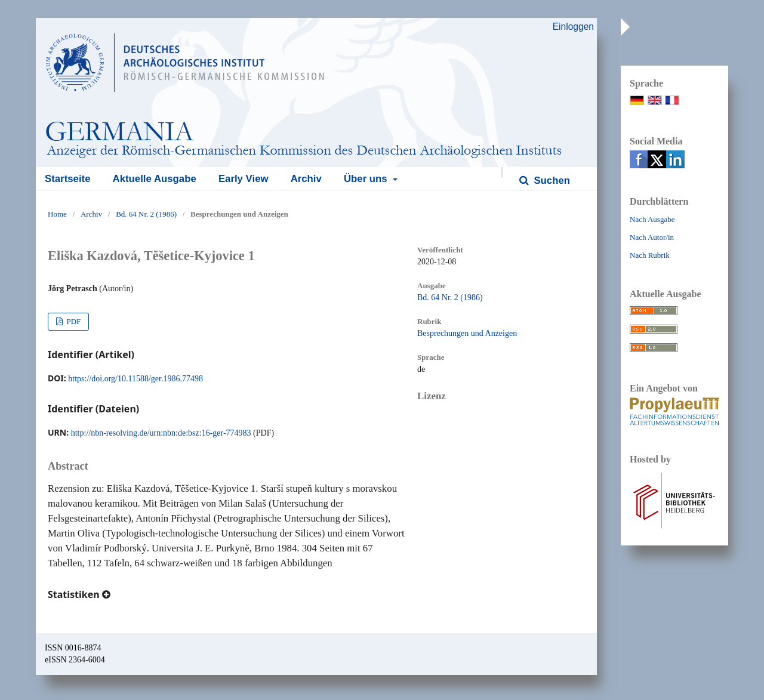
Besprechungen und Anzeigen (467, 333)
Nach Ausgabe (652, 219)
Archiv (306, 179)
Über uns (367, 179)
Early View (244, 179)
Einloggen (573, 27)
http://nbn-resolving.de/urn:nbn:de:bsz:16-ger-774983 (161, 433)
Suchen (551, 181)
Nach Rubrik (650, 255)
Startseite (67, 179)
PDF (73, 321)
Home (57, 214)
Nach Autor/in (652, 237)
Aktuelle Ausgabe (155, 179)
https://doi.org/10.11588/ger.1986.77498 (135, 379)
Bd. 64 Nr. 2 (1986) (146, 214)
